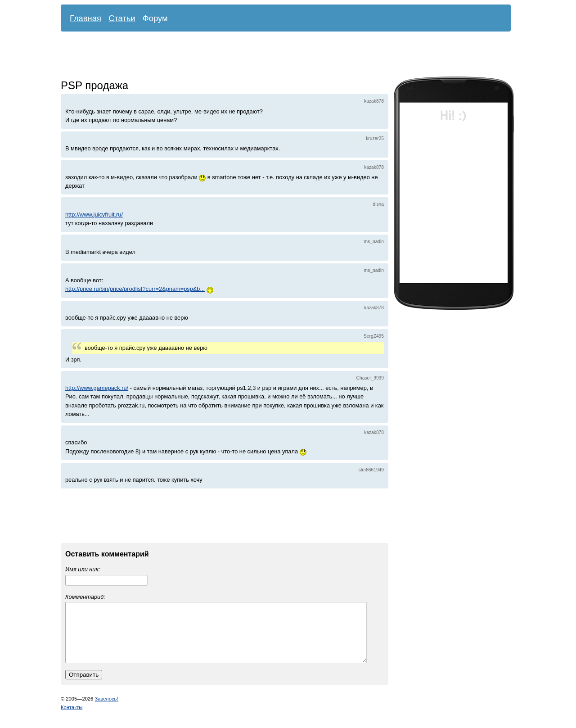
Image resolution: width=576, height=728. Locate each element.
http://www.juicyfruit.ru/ (94, 215)
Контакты (72, 718)
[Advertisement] (279, 56)
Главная (85, 18)
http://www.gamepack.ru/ (97, 388)
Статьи (122, 18)
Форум (155, 18)
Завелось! (106, 710)
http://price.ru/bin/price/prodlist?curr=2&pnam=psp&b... (135, 289)
